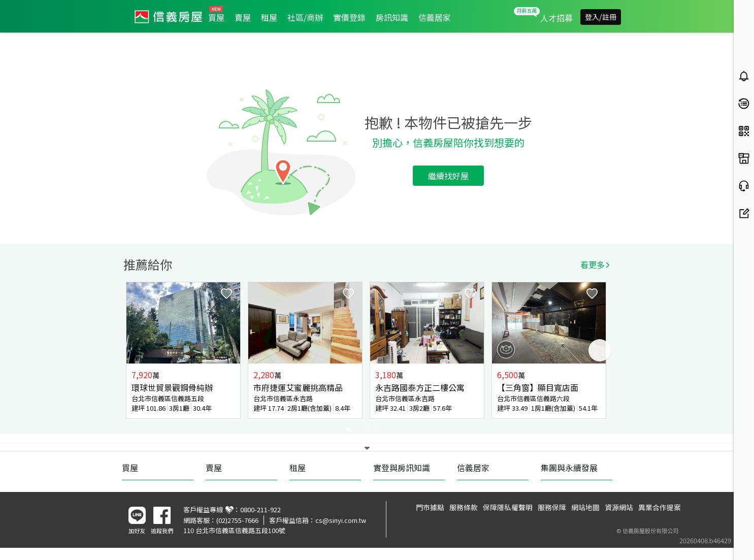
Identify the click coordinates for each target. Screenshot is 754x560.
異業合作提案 (660, 507)
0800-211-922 (260, 509)
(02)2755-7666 (237, 520)
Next (600, 350)
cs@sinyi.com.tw (341, 520)
